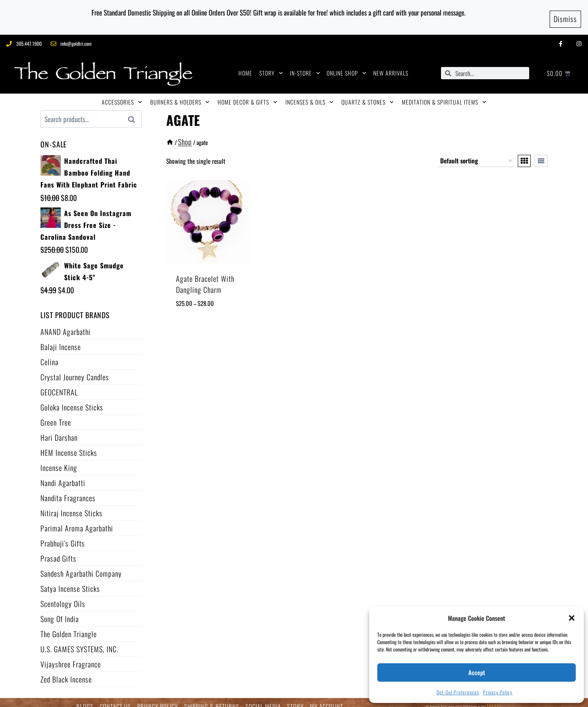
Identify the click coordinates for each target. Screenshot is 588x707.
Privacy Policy (498, 692)
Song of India (60, 611)
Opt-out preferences (458, 692)
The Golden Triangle (69, 626)
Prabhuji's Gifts (63, 535)
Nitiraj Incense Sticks (71, 505)
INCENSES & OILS (310, 94)
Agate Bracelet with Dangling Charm (205, 276)
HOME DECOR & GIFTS (247, 94)
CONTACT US (115, 699)
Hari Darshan (59, 429)
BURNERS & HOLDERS (180, 94)
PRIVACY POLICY (158, 699)
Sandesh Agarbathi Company (81, 565)
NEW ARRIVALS (391, 65)
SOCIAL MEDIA (263, 699)
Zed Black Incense (66, 671)
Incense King (59, 459)
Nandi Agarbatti (63, 475)
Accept (477, 672)
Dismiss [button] (565, 13)
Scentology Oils (63, 595)
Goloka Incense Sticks (72, 399)
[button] (572, 618)
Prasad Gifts (58, 550)
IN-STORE (305, 65)
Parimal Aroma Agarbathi (77, 520)
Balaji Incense (61, 339)
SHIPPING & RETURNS (212, 699)
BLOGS (85, 699)
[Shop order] (476, 153)
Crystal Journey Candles (75, 369)
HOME (245, 65)
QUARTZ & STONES (367, 94)
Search (134, 112)
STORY (271, 65)
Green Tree (56, 414)
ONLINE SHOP (346, 65)
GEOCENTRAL (59, 384)
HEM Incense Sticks (69, 444)
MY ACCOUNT (326, 699)
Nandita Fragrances (68, 490)
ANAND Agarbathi (66, 323)
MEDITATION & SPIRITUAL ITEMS (444, 94)
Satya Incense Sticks (70, 580)
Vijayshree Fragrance (71, 656)
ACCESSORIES (122, 94)
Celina (49, 354)
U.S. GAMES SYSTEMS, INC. (79, 641)
